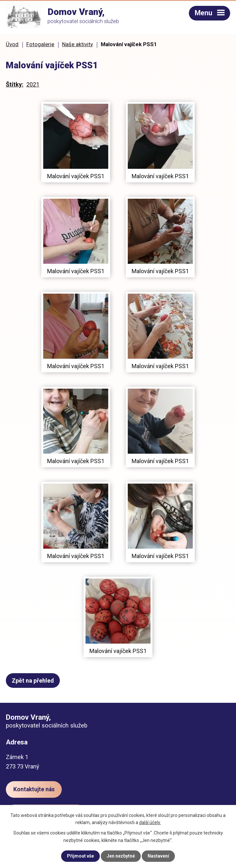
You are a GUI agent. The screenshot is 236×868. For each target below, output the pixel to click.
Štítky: (15, 84)
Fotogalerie (40, 44)
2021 (33, 84)
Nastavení (158, 856)
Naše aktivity (78, 44)
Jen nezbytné (121, 856)
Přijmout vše (80, 856)
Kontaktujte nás (34, 789)
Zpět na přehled (33, 681)
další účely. (150, 822)
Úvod (12, 44)
